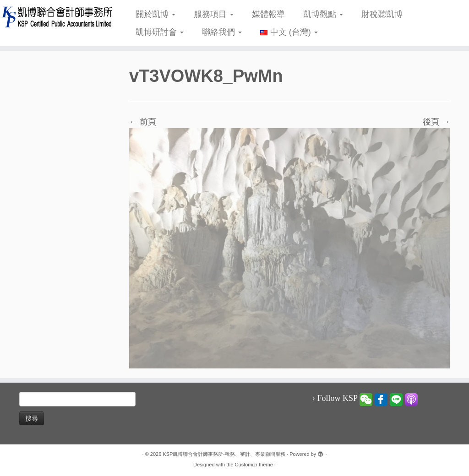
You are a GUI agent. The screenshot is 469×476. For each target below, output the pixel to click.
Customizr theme (254, 465)
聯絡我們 (222, 32)
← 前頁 (143, 122)
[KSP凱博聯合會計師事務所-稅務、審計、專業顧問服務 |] (55, 17)
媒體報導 (268, 14)
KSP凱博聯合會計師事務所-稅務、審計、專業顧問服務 (224, 454)
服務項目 (214, 14)
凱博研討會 (160, 32)
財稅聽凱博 (382, 14)
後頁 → (436, 122)
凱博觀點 (323, 14)
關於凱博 (155, 14)
